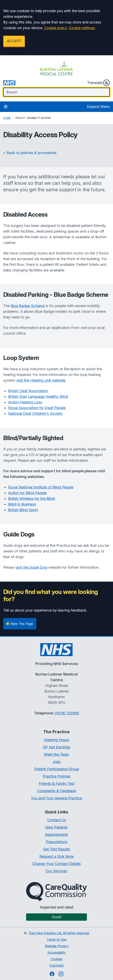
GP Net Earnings (56, 747)
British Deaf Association (28, 391)
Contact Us (57, 820)
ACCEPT (14, 41)
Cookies (57, 959)
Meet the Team (56, 754)
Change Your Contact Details (56, 864)
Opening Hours (56, 740)
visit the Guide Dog (31, 567)
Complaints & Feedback (57, 791)
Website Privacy (57, 946)
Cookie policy (55, 28)
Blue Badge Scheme (28, 306)
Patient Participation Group (57, 769)
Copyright (56, 965)
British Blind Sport (23, 510)
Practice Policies (57, 776)
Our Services (56, 871)
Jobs (56, 762)
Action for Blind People (27, 493)
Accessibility (56, 952)
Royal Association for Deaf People (37, 408)
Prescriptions (57, 842)
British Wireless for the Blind (31, 499)
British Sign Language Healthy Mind (38, 396)
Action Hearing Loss (25, 402)
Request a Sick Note (56, 856)
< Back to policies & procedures (30, 153)
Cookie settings (82, 28)
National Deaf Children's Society (35, 413)
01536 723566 (67, 713)
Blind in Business (22, 504)
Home (7, 118)
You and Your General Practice (56, 798)
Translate (98, 83)
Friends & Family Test (57, 784)
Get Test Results (56, 849)
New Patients (56, 827)
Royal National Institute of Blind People (41, 487)
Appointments (56, 835)
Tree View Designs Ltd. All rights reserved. (59, 933)
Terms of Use (56, 940)
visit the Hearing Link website (41, 380)
